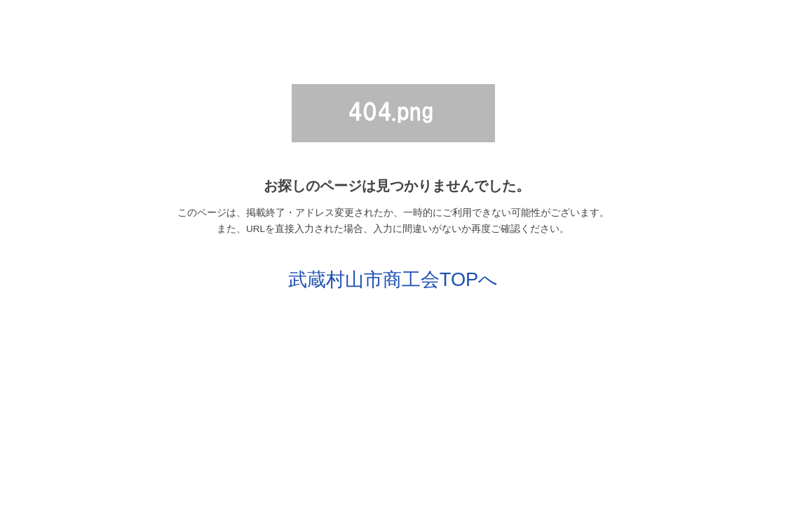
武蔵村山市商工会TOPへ (393, 279)
